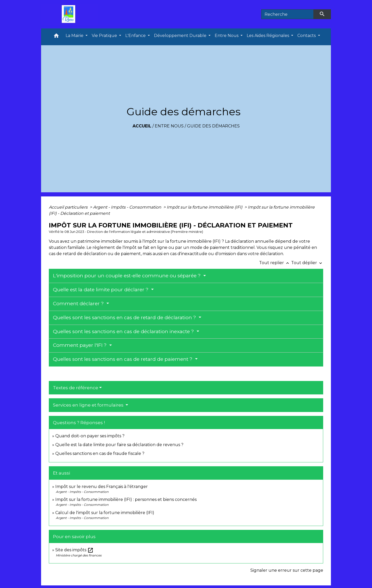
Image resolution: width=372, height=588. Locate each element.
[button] (56, 37)
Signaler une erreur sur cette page (287, 570)
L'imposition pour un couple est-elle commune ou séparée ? (127, 276)
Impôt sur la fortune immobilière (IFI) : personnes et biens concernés (126, 499)
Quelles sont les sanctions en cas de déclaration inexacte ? (124, 331)
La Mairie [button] (75, 36)
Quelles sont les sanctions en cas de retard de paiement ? (123, 359)
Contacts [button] (307, 36)
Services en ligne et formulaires (89, 405)
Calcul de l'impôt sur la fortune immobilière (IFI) (105, 513)
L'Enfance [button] (136, 36)
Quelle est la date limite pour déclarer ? (101, 290)
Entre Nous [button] (227, 36)
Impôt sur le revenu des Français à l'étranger (102, 487)
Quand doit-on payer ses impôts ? (90, 436)
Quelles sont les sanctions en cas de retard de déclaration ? (125, 318)
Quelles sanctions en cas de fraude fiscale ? (100, 453)
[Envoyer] (322, 14)
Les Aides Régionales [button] (268, 36)
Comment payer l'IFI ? (80, 345)
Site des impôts (74, 550)
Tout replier (275, 263)
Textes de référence (76, 388)
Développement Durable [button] (181, 36)
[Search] (287, 14)
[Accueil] (70, 14)
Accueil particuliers (69, 207)
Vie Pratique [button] (105, 36)
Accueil (142, 126)
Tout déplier (307, 263)
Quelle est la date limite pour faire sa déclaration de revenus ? (119, 445)
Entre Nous (169, 126)
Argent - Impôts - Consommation (128, 207)
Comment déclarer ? (79, 304)
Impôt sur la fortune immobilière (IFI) (205, 207)
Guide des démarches (213, 126)
